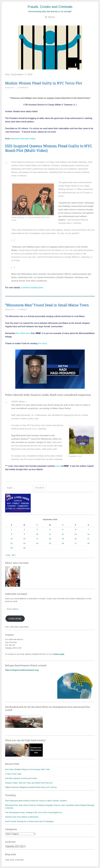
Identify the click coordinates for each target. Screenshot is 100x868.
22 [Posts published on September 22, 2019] (12, 543)
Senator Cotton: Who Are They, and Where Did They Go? (29, 783)
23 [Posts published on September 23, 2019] (24, 543)
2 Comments (23, 88)
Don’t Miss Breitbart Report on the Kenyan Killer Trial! (27, 769)
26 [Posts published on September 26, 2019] (63, 543)
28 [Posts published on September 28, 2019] (89, 543)
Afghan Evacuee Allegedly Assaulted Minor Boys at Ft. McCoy (31, 787)
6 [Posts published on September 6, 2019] (76, 529)
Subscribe (15, 619)
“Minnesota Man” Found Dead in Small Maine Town (47, 305)
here (58, 466)
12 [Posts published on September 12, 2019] (63, 534)
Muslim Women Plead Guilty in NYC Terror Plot (44, 83)
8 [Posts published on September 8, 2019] (12, 534)
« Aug (8, 555)
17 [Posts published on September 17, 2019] (37, 539)
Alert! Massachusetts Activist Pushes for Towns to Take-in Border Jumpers (36, 801)
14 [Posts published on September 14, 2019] (89, 534)
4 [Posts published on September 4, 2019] (50, 529)
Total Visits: (10, 860)
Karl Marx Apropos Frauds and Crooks (21, 778)
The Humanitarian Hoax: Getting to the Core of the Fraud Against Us (34, 812)
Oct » (14, 555)
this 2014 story (23, 333)
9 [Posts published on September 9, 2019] (24, 534)
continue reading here (32, 287)
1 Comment (22, 310)
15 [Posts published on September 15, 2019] (12, 539)
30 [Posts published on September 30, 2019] (24, 548)
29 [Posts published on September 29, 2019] (12, 548)
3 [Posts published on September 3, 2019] (37, 529)
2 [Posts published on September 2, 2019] (24, 529)
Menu (50, 17)
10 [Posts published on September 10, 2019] (37, 534)
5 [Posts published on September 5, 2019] (63, 529)
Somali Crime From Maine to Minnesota (22, 817)
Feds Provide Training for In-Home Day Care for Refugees (29, 821)
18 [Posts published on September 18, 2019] (50, 539)
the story (42, 343)
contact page (58, 654)
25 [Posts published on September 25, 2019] (50, 543)
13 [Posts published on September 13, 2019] (76, 534)
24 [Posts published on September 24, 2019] (37, 543)
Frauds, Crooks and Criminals (50, 7)
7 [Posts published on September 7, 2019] (88, 529)
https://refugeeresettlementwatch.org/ (22, 670)
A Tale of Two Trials (13, 774)
